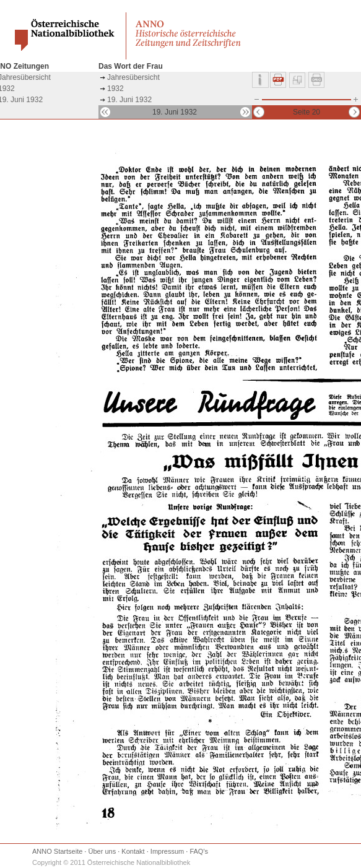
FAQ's (199, 851)
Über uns (102, 851)
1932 (115, 89)
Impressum (167, 851)
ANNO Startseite (57, 851)
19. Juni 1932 (129, 100)
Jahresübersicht (133, 77)
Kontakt (133, 851)
